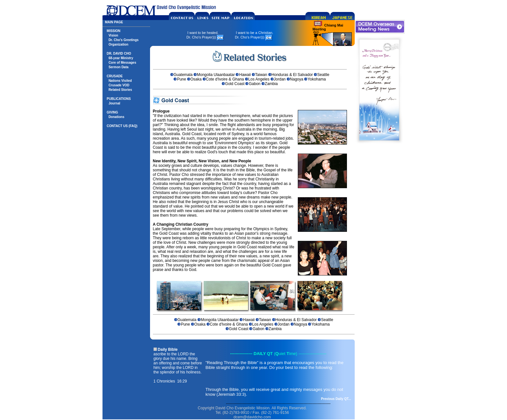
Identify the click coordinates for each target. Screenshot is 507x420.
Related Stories (120, 90)
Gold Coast (235, 84)
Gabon (254, 84)
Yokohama (317, 79)
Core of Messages (123, 63)
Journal (114, 103)
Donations (117, 117)
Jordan (280, 79)
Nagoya (297, 79)
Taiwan (261, 75)
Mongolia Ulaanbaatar (216, 75)
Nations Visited (120, 81)
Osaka (196, 79)
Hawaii (245, 75)
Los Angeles (259, 79)
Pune (181, 79)
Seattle (323, 75)
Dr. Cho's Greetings (124, 40)
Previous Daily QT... (336, 399)
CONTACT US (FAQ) (122, 126)
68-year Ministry (121, 58)
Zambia (271, 84)
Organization (119, 44)
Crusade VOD (119, 85)
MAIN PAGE (114, 22)
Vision (113, 35)
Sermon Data (119, 67)
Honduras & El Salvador (292, 75)
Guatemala (183, 75)
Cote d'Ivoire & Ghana (225, 79)
